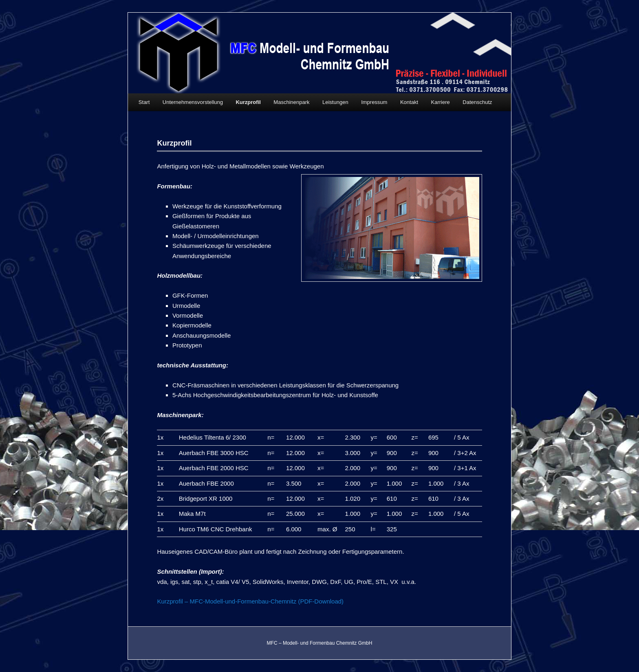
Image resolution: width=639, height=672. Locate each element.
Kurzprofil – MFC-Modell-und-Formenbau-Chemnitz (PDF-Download (249, 601)
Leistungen (335, 102)
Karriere (441, 102)
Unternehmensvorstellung (193, 102)
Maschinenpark (291, 102)
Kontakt (409, 102)
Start (144, 102)
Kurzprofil (248, 102)
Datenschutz (477, 102)
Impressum (374, 102)
